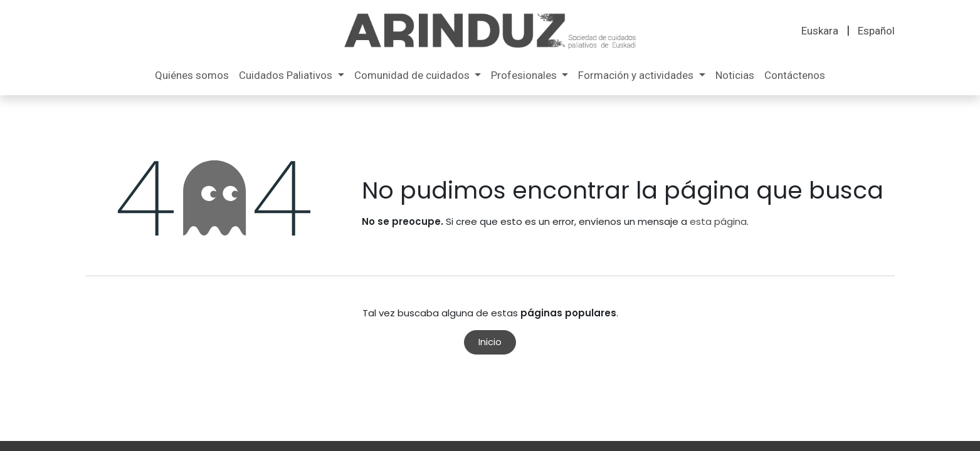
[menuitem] (820, 31)
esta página (718, 221)
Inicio (490, 342)
